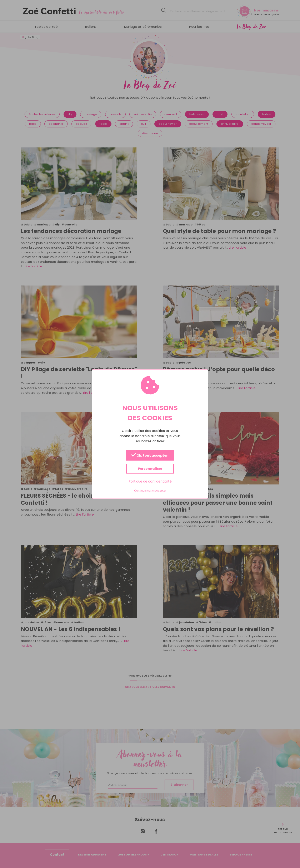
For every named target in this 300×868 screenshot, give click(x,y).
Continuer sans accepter (150, 491)
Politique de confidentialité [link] (150, 481)
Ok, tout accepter (149, 455)
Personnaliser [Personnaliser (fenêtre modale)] (150, 469)
